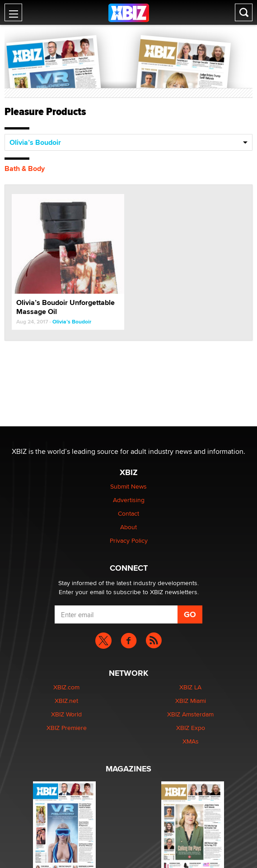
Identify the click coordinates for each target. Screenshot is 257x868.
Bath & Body (25, 169)
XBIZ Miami (191, 701)
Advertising (129, 500)
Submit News (128, 486)
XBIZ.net (66, 701)
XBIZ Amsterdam (190, 714)
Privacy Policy (129, 540)
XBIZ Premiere (67, 728)
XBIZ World (66, 714)
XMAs (191, 741)
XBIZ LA (190, 687)
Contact (128, 513)
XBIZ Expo (191, 728)
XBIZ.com (66, 687)
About (128, 527)
